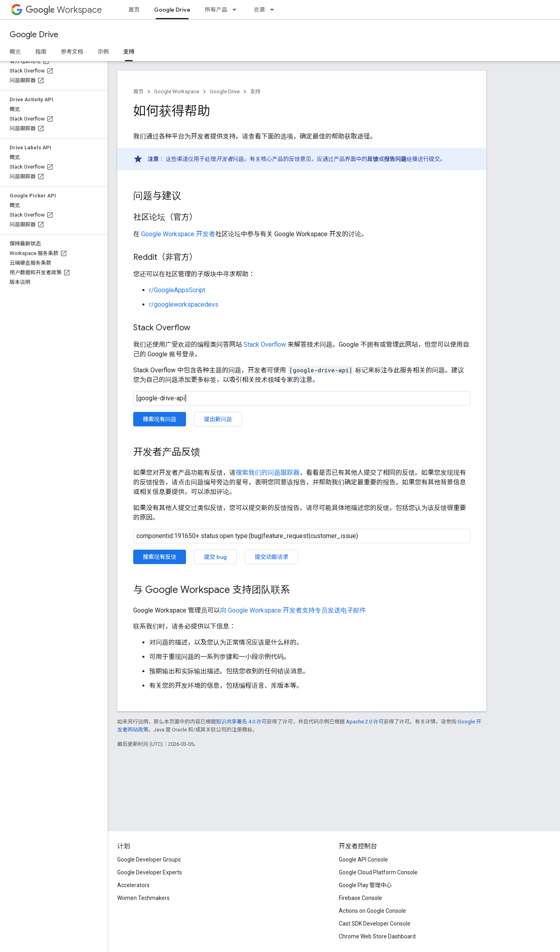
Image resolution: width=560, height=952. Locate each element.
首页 (134, 10)
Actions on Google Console (372, 911)
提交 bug (215, 557)
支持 (255, 91)
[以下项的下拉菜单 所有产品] (237, 10)
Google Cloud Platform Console (378, 872)
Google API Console (363, 860)
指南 (41, 52)
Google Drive (34, 35)
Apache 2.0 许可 (365, 722)
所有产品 (216, 10)
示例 (103, 52)
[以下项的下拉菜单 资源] (274, 10)
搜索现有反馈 (160, 557)
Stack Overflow (265, 344)
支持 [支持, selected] (129, 52)
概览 (15, 52)
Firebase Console (360, 898)
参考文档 (72, 52)
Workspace (64, 10)
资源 (259, 10)
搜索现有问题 (160, 419)
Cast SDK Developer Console (375, 924)
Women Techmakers (143, 898)
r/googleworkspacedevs (184, 304)
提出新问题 (218, 419)
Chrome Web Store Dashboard (377, 936)
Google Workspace (177, 91)
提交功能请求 (272, 557)
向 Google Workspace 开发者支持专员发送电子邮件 (293, 610)
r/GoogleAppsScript (177, 290)
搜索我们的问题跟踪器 (268, 473)
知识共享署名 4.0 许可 (241, 722)
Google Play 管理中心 (365, 885)
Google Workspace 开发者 (178, 234)
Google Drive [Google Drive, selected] (172, 10)
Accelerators (133, 885)
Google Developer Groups (149, 860)
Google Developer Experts (150, 872)
